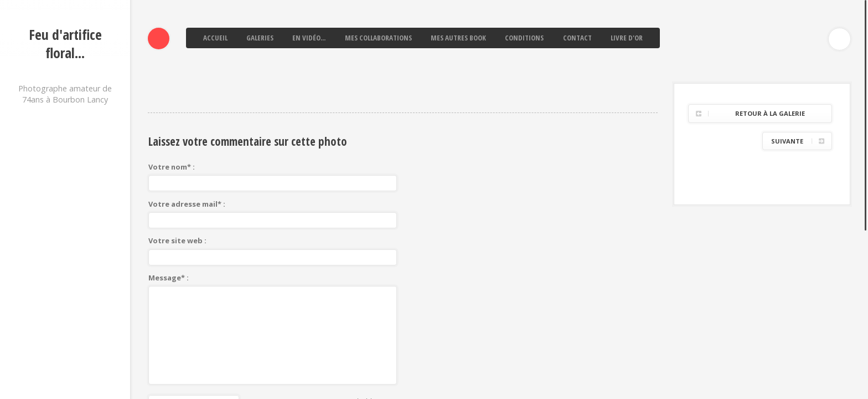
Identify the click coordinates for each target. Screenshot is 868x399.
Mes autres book (458, 38)
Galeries (260, 38)
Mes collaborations (378, 38)
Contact (577, 38)
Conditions (524, 38)
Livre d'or (627, 38)
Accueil (215, 38)
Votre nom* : (172, 89)
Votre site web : (177, 163)
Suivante (787, 63)
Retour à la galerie (770, 36)
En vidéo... (309, 38)
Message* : (169, 200)
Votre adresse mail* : (187, 126)
